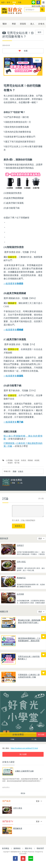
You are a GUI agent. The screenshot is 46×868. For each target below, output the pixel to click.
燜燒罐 (30, 460)
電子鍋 (17, 463)
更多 (41, 538)
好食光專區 (18, 735)
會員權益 (6, 848)
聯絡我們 (40, 848)
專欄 (14, 2)
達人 (32, 24)
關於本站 (29, 848)
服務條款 (17, 848)
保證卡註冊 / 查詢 (38, 6)
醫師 (5, 24)
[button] (44, 2)
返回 (39, 32)
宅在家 (17, 460)
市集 (20, 2)
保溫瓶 (37, 460)
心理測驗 (9, 460)
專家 (14, 24)
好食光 (41, 24)
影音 (8, 2)
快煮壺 (24, 460)
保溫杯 (10, 463)
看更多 (23, 793)
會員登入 (19, 526)
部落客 (23, 24)
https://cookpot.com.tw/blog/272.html (24, 748)
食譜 (3, 2)
